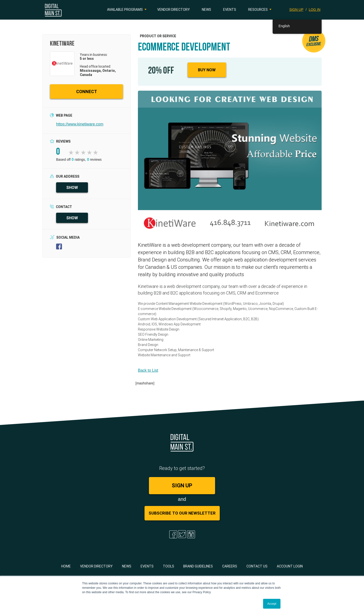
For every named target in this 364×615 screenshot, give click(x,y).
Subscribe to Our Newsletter (182, 513)
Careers (230, 566)
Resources (258, 10)
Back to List (148, 370)
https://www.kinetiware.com (80, 124)
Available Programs (125, 10)
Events (230, 10)
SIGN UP (296, 10)
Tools (169, 566)
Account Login (290, 566)
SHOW (72, 187)
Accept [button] (272, 604)
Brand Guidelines (198, 566)
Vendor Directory (174, 10)
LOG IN (315, 10)
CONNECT (87, 92)
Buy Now (207, 70)
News (206, 10)
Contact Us (257, 566)
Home (66, 566)
